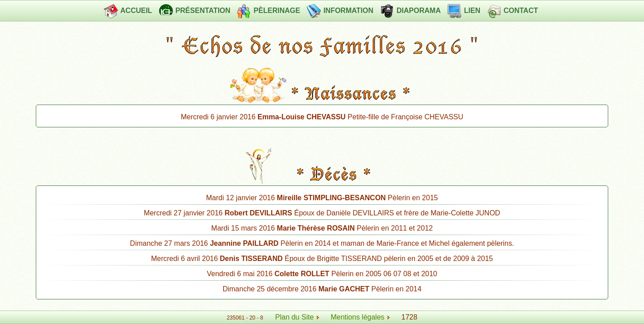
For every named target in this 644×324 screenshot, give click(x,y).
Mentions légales (360, 317)
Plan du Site (294, 317)
